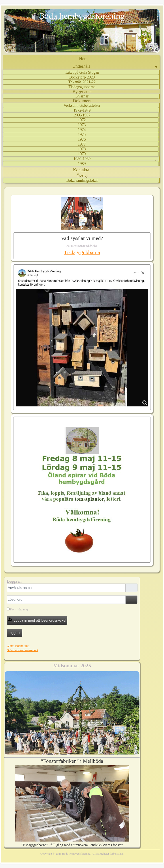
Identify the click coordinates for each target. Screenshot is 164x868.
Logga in (14, 633)
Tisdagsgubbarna (82, 87)
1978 (82, 149)
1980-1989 (82, 159)
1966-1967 (82, 115)
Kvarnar (82, 96)
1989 (82, 164)
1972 (82, 120)
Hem (83, 59)
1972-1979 (82, 110)
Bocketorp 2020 (82, 77)
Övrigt (82, 176)
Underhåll (81, 66)
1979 (82, 154)
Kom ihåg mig (19, 609)
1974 (82, 130)
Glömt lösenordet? (18, 646)
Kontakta (81, 170)
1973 (82, 125)
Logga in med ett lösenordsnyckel (37, 620)
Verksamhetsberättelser (82, 105)
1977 (82, 144)
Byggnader (82, 92)
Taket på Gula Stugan (82, 72)
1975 (82, 135)
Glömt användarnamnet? (22, 650)
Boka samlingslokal (82, 180)
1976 (82, 139)
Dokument (82, 101)
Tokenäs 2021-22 (82, 82)
